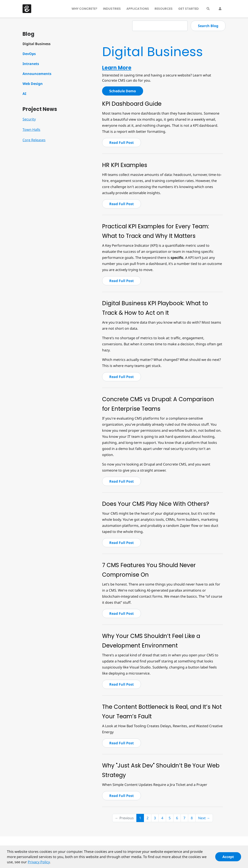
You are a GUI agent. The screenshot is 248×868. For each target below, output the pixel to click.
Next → (204, 818)
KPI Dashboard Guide (132, 104)
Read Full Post (122, 143)
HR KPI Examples (125, 165)
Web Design (33, 84)
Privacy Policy (39, 864)
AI (24, 94)
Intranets (31, 64)
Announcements (37, 74)
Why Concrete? (84, 9)
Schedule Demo (123, 91)
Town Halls (31, 130)
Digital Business (37, 44)
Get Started (188, 9)
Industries (112, 9)
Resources (164, 9)
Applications (138, 9)
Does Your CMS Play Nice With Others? (156, 504)
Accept (228, 859)
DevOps (29, 54)
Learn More (117, 68)
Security (29, 119)
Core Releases (34, 140)
